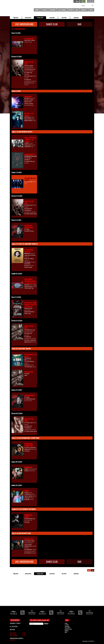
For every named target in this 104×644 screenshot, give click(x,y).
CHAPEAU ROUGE (19, 6)
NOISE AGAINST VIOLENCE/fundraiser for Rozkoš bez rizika (30, 281)
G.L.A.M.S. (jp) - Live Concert (30, 179)
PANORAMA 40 (28, 467)
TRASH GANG (28, 97)
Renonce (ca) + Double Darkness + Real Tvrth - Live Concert (30, 305)
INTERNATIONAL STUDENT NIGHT (29, 445)
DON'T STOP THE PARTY (29, 63)
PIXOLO (92, 641)
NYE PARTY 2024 (29, 539)
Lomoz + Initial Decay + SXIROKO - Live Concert (30, 139)
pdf (89, 570)
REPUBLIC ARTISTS (30, 154)
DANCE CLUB (52, 24)
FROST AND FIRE (29, 372)
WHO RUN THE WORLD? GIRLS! (29, 226)
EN (92, 1)
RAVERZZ (27, 491)
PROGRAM (52, 10)
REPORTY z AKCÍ (73, 10)
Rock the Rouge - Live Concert (30, 355)
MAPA (91, 10)
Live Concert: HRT (29, 38)
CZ (89, 1)
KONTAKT (84, 10)
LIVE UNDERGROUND (24, 24)
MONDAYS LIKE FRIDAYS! (28, 516)
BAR (80, 24)
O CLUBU (44, 10)
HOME (37, 10)
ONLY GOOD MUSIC (29, 395)
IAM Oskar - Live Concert (29, 114)
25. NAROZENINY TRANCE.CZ (29, 251)
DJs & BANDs (62, 10)
